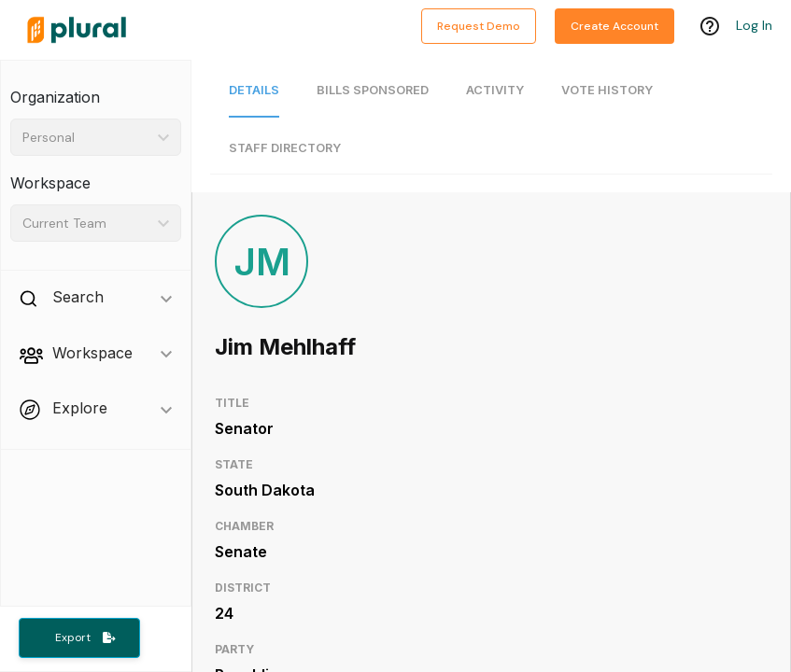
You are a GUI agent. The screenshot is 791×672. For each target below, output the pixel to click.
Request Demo (479, 26)
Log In (754, 25)
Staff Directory (285, 148)
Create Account (614, 26)
